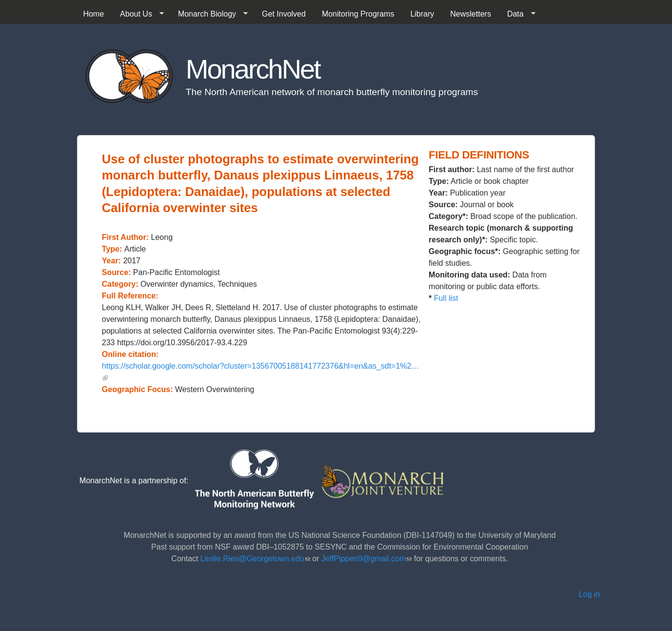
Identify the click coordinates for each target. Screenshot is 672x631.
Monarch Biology (209, 14)
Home (93, 14)
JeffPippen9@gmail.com (366, 559)
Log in (590, 594)
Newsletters (471, 14)
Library (422, 14)
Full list (446, 298)
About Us (138, 14)
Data (517, 14)
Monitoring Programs (358, 14)
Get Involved (284, 14)
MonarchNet (253, 69)
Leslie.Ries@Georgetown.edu (255, 559)
